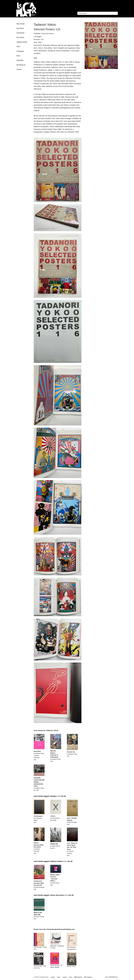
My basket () (21, 65)
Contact (19, 69)
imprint (53, 977)
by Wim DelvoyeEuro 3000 (55, 818)
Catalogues (20, 51)
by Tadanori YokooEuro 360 (39, 784)
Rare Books (20, 37)
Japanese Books (22, 42)
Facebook (78, 977)
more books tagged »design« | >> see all (50, 796)
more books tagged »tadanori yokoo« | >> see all (53, 861)
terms (71, 977)
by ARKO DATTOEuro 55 (55, 846)
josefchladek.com (113, 977)
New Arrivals (21, 24)
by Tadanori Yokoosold (72, 754)
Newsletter (20, 60)
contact (64, 977)
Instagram (88, 977)
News (18, 56)
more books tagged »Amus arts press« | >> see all (54, 895)
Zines (18, 47)
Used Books (20, 33)
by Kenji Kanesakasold (39, 885)
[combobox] (98, 13)
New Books (20, 28)
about (59, 977)
